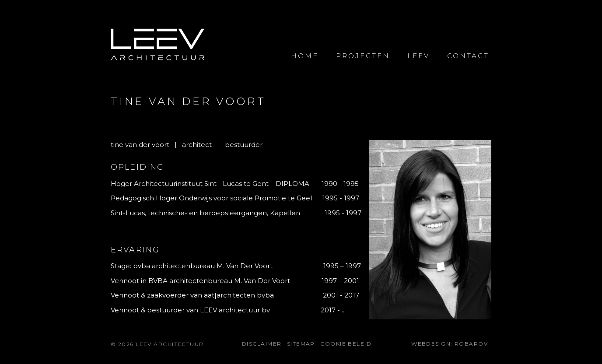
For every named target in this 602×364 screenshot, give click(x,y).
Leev (418, 56)
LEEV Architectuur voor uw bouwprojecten (158, 45)
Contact (468, 56)
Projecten (363, 56)
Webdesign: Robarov (450, 344)
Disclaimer (262, 344)
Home (305, 56)
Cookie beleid (346, 344)
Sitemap (301, 344)
